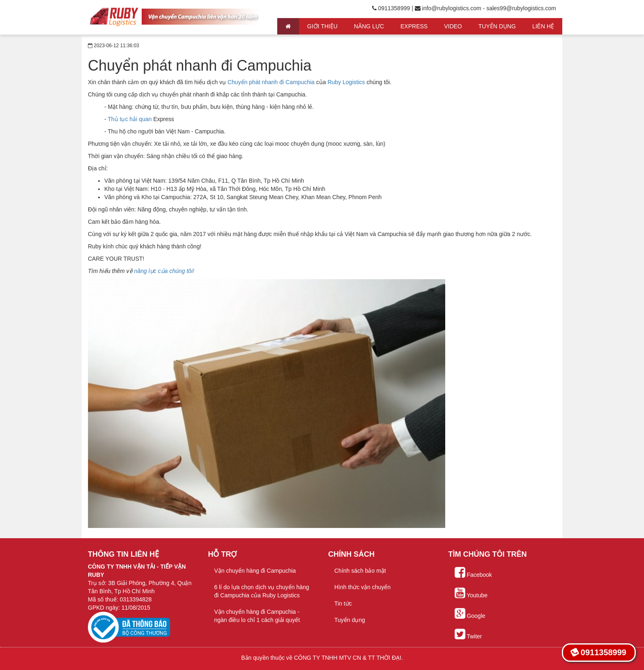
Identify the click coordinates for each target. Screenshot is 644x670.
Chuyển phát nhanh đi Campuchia (271, 82)
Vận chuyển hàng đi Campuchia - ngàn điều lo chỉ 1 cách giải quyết (257, 616)
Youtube (471, 593)
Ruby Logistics (346, 82)
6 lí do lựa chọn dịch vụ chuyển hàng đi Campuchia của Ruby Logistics (262, 591)
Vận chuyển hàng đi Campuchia (255, 571)
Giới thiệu (322, 26)
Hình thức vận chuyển (362, 587)
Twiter (468, 634)
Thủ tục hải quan (130, 119)
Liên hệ (543, 26)
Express (414, 26)
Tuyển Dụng (497, 26)
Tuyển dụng (350, 620)
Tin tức (343, 603)
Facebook (473, 573)
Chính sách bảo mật (360, 571)
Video (453, 26)
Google (470, 614)
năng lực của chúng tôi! (164, 271)
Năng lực (369, 26)
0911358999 (598, 652)
